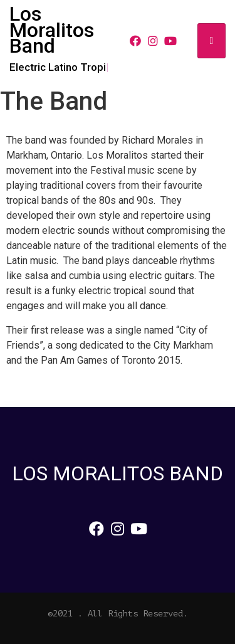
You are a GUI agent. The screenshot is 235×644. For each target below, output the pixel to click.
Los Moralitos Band (52, 30)
